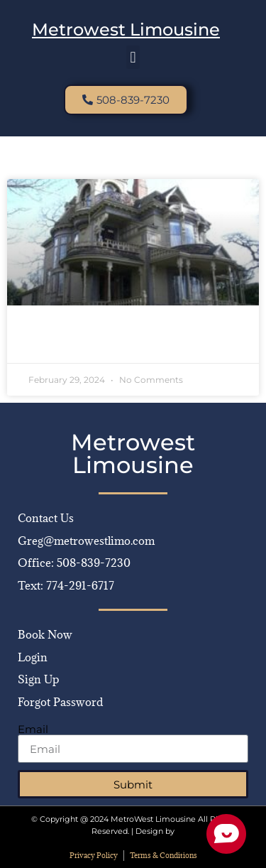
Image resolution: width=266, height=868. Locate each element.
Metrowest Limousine (126, 29)
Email (33, 729)
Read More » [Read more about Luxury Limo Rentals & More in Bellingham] (59, 342)
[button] (133, 57)
